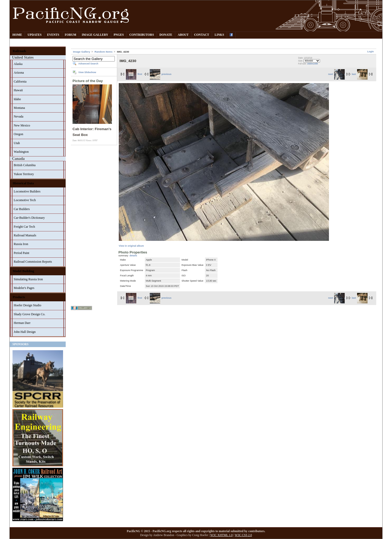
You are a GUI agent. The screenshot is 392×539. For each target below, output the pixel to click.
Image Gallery (95, 35)
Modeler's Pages (24, 288)
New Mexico (22, 125)
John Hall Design (25, 332)
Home (17, 35)
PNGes (119, 35)
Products (19, 297)
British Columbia (25, 165)
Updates (35, 35)
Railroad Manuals (25, 235)
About (183, 35)
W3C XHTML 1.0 (221, 535)
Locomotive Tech (25, 200)
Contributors (142, 35)
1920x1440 (313, 64)
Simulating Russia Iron (28, 279)
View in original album (131, 246)
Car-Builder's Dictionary (29, 218)
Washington (21, 152)
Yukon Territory (24, 174)
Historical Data (23, 183)
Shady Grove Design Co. (29, 314)
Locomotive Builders (27, 191)
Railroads (19, 51)
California (20, 82)
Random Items (104, 52)
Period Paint (21, 253)
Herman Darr (22, 323)
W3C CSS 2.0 (243, 535)
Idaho (17, 99)
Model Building (23, 271)
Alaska (18, 64)
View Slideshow (87, 72)
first (134, 74)
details (133, 256)
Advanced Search (88, 64)
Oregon (18, 134)
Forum (71, 35)
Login (371, 52)
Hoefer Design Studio (27, 305)
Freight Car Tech (24, 227)
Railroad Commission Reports (33, 262)
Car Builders (22, 209)
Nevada (19, 116)
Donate (166, 35)
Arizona (19, 73)
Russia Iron (21, 244)
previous (161, 74)
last (360, 74)
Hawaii (18, 90)
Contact (202, 35)
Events (53, 35)
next (336, 74)
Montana (19, 108)
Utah (17, 143)
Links (219, 35)
